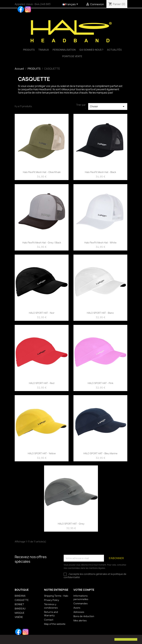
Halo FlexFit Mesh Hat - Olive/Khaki (42, 172)
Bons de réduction (84, 616)
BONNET (19, 604)
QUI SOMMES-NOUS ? (91, 50)
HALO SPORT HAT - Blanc (100, 313)
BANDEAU (20, 609)
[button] (5, 640)
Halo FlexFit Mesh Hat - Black (100, 172)
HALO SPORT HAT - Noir (42, 313)
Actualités (114, 50)
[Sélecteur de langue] (71, 4)
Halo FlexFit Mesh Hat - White (100, 243)
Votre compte (84, 590)
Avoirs (77, 608)
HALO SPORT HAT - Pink (100, 383)
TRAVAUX (44, 50)
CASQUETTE (22, 600)
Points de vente (72, 56)
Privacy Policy (52, 600)
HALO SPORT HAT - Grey (71, 524)
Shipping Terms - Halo (56, 596)
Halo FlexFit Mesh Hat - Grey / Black (42, 243)
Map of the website (55, 624)
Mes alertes (80, 620)
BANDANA (20, 596)
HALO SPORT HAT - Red (42, 383)
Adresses (79, 612)
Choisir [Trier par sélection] (108, 106)
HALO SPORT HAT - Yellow (42, 453)
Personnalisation (64, 50)
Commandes (81, 603)
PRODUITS (29, 50)
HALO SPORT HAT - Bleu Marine (100, 453)
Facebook (21, 9)
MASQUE (20, 613)
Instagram (28, 9)
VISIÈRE (19, 617)
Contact (49, 620)
